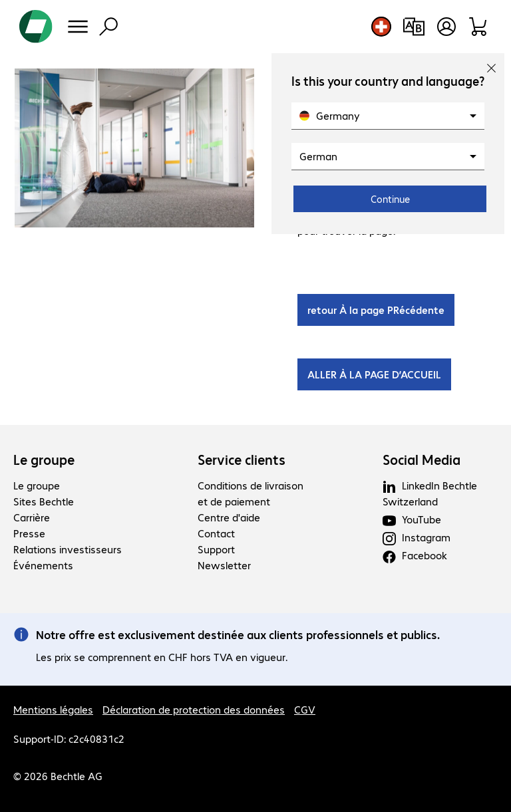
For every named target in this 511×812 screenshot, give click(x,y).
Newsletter (224, 565)
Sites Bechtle (44, 501)
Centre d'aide (229, 517)
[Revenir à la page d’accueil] (36, 27)
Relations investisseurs (68, 549)
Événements (43, 565)
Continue (390, 199)
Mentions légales (53, 709)
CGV (305, 709)
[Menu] (78, 27)
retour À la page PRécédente (376, 310)
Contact (216, 533)
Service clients (242, 460)
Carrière (32, 517)
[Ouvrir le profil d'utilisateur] (446, 27)
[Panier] (479, 27)
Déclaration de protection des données (194, 709)
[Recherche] (108, 27)
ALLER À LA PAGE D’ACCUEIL (374, 374)
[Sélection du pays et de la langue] (381, 27)
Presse (29, 533)
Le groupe (44, 460)
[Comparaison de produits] (414, 27)
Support (216, 549)
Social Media (422, 460)
